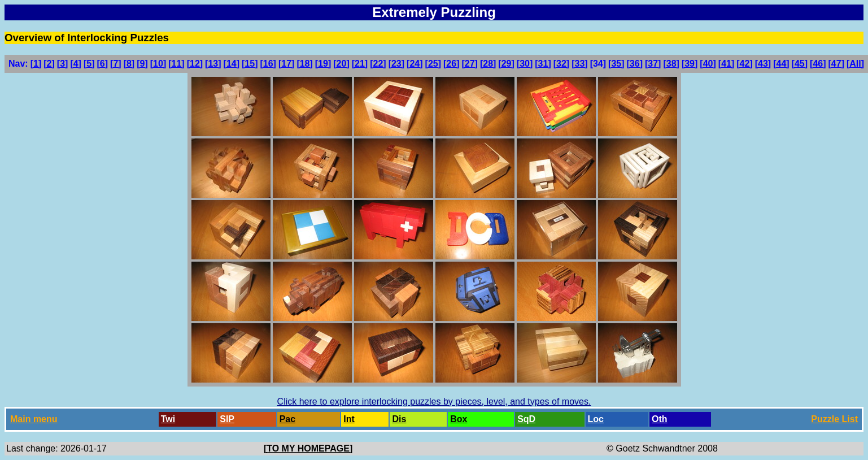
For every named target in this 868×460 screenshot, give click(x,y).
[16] (268, 64)
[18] (304, 64)
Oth (660, 419)
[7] (116, 64)
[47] (836, 64)
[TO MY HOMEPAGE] (308, 448)
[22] (378, 64)
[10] (158, 64)
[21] (360, 64)
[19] (323, 64)
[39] (690, 64)
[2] (49, 64)
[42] (744, 64)
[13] (213, 64)
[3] (63, 64)
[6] (103, 64)
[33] (579, 64)
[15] (250, 64)
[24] (415, 64)
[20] (341, 64)
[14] (232, 64)
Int (349, 419)
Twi (168, 419)
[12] (195, 64)
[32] (561, 64)
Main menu (34, 419)
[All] (855, 64)
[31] (543, 64)
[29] (506, 64)
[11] (176, 64)
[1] (36, 64)
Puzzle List (834, 419)
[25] (433, 64)
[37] (653, 64)
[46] (818, 64)
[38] (671, 64)
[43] (763, 64)
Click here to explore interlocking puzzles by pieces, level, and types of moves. (434, 402)
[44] (781, 64)
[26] (451, 64)
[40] (708, 64)
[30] (525, 64)
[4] (76, 64)
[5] (89, 64)
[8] (129, 64)
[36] (635, 64)
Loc (596, 419)
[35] (616, 64)
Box (459, 419)
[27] (469, 64)
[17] (286, 64)
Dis (399, 419)
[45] (800, 64)
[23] (396, 64)
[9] (142, 64)
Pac (287, 419)
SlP (227, 419)
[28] (488, 64)
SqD (526, 419)
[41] (726, 64)
